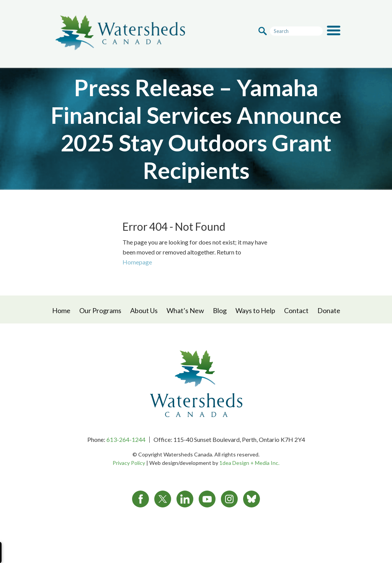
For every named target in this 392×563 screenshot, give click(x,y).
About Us (144, 310)
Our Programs (100, 310)
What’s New (185, 310)
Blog (220, 310)
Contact (296, 310)
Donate (329, 310)
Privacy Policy (129, 463)
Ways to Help (255, 310)
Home (61, 310)
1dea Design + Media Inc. (249, 463)
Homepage (137, 262)
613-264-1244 (126, 439)
